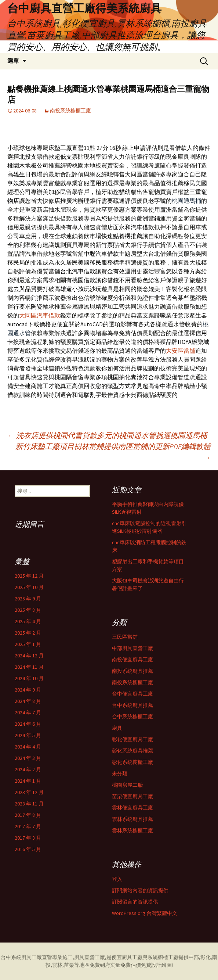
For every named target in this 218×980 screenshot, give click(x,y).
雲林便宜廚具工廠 (132, 808)
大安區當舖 (181, 351)
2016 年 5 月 (28, 849)
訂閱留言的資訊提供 (135, 902)
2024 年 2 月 (28, 769)
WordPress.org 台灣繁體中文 (145, 913)
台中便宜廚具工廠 (132, 694)
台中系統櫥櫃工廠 (132, 717)
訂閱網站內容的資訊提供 (140, 890)
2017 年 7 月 (28, 826)
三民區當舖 (125, 637)
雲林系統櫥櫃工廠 (132, 830)
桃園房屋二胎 (127, 785)
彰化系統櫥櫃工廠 (132, 762)
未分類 (120, 773)
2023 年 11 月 (29, 804)
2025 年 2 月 (28, 633)
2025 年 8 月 (28, 610)
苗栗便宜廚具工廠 (132, 796)
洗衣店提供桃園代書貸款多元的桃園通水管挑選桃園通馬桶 (107, 435)
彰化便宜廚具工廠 (132, 739)
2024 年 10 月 (29, 678)
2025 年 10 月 (29, 587)
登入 (117, 879)
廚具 (117, 728)
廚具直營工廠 (90, 957)
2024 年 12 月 (29, 656)
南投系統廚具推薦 (132, 671)
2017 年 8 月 (28, 815)
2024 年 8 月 (28, 701)
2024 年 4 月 (28, 747)
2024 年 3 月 (28, 758)
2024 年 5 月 (28, 735)
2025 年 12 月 (29, 576)
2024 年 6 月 (28, 724)
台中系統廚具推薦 (132, 705)
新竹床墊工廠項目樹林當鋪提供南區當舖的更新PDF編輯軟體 (113, 452)
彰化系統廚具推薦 (132, 751)
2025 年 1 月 (28, 644)
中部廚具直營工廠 (132, 648)
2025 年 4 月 (28, 621)
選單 (13, 61)
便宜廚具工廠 (127, 957)
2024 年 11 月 (29, 667)
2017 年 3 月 (28, 838)
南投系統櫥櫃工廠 (70, 111)
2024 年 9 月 (28, 690)
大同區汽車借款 (40, 315)
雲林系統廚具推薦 (132, 819)
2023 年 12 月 (29, 792)
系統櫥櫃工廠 (163, 957)
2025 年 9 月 (28, 599)
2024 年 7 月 (28, 712)
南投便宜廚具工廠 (132, 660)
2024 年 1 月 (28, 781)
